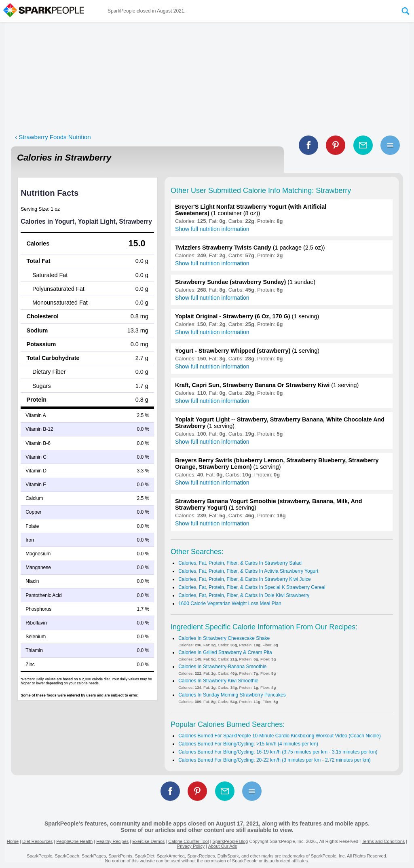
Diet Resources (37, 841)
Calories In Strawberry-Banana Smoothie (222, 667)
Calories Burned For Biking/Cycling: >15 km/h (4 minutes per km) (248, 744)
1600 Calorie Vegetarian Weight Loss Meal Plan (230, 603)
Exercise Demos (148, 841)
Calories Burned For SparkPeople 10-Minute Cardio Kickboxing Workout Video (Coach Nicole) (279, 736)
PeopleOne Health (74, 841)
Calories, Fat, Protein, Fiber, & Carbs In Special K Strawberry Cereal (252, 587)
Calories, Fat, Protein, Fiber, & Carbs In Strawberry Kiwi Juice (244, 579)
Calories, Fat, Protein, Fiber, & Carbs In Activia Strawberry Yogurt (248, 571)
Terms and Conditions (383, 841)
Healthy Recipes (112, 841)
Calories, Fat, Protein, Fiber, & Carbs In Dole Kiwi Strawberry (244, 595)
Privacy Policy (191, 846)
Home (13, 841)
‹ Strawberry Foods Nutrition (53, 137)
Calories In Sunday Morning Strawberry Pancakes (232, 695)
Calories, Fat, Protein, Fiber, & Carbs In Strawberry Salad (240, 563)
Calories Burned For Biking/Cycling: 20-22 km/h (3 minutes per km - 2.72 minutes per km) (275, 760)
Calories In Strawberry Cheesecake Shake (224, 638)
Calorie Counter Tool (188, 841)
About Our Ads (223, 846)
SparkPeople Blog (230, 841)
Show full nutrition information (212, 229)
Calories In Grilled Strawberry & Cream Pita (225, 652)
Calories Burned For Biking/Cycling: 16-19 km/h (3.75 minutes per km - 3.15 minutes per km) (278, 752)
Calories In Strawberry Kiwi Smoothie (218, 681)
